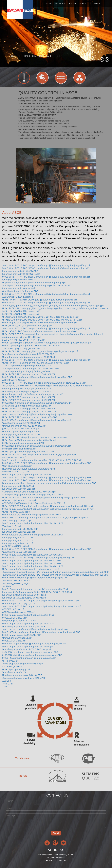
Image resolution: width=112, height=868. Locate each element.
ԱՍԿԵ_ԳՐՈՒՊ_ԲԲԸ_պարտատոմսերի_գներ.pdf (27, 326)
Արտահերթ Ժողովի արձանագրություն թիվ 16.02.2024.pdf (32, 394)
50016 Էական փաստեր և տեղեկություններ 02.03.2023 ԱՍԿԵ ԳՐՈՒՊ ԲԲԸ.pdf (42, 460)
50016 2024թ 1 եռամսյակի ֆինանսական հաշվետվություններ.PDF (37, 377)
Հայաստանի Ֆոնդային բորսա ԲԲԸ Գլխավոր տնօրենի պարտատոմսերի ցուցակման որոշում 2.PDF (56, 572)
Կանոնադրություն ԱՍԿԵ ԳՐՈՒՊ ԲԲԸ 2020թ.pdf (27, 649)
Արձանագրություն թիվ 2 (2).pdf (18, 604)
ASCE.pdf (7, 681)
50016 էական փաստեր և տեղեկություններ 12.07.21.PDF (32, 563)
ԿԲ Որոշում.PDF (11, 661)
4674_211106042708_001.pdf (16, 546)
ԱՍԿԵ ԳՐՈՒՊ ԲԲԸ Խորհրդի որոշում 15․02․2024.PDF (29, 397)
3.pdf (5, 687)
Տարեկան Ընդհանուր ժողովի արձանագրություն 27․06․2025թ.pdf (36, 285)
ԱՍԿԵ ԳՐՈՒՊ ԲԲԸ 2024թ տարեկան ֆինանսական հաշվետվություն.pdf (40, 300)
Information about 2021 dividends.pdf (19, 449)
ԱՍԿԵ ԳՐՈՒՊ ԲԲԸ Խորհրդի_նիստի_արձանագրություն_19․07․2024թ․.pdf (40, 351)
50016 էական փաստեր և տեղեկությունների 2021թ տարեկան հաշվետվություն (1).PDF (48, 509)
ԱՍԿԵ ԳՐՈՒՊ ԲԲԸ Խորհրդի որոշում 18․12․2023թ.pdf (29, 412)
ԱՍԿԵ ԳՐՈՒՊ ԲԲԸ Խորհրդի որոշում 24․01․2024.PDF (29, 409)
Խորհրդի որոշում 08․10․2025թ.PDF (20, 271)
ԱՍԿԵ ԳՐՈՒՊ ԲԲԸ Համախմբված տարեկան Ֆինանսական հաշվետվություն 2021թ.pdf (48, 506)
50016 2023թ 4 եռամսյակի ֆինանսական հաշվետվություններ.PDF (37, 403)
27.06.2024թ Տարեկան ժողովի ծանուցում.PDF (26, 371)
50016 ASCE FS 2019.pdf (14, 641)
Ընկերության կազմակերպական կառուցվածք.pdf (29, 469)
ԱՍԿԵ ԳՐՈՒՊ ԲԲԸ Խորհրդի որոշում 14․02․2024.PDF (29, 400)
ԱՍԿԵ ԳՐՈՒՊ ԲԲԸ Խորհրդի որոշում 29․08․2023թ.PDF (30, 417)
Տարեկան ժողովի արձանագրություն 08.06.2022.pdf (29, 492)
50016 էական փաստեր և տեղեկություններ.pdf (27, 475)
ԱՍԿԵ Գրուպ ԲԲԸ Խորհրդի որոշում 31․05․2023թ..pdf (29, 440)
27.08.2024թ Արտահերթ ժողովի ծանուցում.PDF (27, 366)
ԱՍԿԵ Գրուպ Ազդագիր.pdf (16, 669)
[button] (102, 59)
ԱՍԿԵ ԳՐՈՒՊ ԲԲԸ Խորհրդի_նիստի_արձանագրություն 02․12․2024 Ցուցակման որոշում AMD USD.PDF (55, 308)
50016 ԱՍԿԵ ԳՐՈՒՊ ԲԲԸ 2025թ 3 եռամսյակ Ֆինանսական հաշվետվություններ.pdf (45, 268)
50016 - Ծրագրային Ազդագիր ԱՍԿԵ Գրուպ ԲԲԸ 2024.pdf (31, 346)
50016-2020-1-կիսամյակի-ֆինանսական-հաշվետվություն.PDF (35, 644)
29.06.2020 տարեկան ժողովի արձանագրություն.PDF (30, 652)
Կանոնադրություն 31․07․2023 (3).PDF (21, 423)
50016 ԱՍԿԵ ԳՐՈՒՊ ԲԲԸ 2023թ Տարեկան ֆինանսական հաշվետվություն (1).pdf (44, 383)
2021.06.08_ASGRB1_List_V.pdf (17, 583)
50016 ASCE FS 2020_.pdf (14, 618)
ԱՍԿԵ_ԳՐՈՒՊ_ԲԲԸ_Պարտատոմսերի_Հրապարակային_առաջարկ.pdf (40, 331)
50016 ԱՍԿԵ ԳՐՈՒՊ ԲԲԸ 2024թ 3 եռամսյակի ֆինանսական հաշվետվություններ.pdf (46, 328)
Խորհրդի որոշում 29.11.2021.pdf (19, 532)
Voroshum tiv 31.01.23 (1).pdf (16, 472)
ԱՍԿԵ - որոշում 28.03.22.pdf (16, 512)
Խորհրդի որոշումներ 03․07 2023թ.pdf (21, 434)
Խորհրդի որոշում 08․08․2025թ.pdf (19, 280)
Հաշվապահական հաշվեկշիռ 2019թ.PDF (24, 678)
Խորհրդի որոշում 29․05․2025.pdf (19, 288)
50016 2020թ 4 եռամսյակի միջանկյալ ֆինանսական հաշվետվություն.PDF (41, 632)
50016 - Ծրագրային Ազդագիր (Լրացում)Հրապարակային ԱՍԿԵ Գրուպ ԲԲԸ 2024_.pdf (47, 343)
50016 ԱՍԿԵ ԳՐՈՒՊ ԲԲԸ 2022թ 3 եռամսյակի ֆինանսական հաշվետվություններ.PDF (47, 477)
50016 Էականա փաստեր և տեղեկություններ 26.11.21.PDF (33, 535)
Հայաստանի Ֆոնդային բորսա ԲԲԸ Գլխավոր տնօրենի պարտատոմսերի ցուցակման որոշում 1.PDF (56, 575)
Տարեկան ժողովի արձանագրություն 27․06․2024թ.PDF (31, 369)
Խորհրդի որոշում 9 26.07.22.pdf (18, 486)
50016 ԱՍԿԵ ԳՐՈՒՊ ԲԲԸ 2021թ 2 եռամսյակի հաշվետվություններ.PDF (39, 558)
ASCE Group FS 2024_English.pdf (18, 297)
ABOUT (73, 3)
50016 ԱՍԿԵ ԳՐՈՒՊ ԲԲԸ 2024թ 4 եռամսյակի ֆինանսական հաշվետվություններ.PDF (47, 303)
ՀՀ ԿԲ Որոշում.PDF (12, 667)
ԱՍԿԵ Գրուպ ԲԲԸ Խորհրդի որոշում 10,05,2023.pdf (28, 452)
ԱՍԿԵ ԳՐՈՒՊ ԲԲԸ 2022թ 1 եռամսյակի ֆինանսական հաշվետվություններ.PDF (44, 497)
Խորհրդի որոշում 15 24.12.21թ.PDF (20, 529)
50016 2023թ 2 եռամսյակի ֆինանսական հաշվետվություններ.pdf (36, 420)
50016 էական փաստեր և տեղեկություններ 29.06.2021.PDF (33, 566)
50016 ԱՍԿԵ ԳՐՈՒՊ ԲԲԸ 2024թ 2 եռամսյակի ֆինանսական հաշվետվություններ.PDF (47, 360)
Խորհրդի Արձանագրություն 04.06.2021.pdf (24, 598)
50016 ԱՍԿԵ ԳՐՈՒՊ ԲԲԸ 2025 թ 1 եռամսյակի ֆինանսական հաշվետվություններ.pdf (46, 294)
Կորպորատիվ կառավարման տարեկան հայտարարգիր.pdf (34, 283)
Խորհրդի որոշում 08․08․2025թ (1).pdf (21, 274)
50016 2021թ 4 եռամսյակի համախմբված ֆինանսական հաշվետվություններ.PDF (45, 518)
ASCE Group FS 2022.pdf (14, 457)
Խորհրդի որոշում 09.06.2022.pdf (19, 489)
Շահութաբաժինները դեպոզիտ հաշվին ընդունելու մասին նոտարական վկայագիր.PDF (49, 483)
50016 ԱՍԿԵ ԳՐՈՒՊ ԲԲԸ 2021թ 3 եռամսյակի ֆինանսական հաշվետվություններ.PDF (47, 549)
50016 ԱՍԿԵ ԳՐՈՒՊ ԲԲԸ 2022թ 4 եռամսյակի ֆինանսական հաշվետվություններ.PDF (47, 463)
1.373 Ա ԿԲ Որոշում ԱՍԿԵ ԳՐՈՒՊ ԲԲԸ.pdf (23, 340)
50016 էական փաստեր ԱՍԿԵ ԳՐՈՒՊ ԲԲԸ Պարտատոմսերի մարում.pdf (40, 323)
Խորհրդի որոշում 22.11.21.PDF (18, 538)
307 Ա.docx (7, 586)
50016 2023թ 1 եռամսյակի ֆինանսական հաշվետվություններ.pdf (36, 446)
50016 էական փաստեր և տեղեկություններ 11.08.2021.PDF (33, 555)
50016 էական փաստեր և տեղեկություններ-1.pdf (28, 646)
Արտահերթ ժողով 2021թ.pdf (17, 638)
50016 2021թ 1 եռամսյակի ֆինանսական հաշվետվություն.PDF (35, 578)
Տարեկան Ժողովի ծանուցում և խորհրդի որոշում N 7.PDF (33, 495)
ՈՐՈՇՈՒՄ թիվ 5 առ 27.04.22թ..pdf (19, 500)
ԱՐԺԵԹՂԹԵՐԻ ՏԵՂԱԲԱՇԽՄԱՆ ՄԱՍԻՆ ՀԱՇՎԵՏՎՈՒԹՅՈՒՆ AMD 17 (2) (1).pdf (42, 320)
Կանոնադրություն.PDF (14, 672)
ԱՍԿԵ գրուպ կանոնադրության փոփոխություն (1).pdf (30, 569)
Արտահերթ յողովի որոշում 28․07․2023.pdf (24, 426)
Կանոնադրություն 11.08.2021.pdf (19, 552)
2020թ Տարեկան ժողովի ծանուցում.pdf (23, 664)
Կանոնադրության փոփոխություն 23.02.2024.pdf (27, 391)
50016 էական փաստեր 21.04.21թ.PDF (22, 635)
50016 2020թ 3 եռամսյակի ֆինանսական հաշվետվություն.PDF (35, 629)
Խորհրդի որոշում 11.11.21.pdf (17, 540)
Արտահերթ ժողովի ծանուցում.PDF (21, 432)
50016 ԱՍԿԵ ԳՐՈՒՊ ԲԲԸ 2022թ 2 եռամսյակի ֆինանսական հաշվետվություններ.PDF (47, 480)
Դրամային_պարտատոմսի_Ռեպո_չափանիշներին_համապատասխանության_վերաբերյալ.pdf (53, 305)
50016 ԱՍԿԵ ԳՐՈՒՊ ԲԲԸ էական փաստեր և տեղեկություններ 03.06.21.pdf (41, 601)
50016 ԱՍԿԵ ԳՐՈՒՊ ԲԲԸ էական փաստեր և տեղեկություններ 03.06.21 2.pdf (41, 606)
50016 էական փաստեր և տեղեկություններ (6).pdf (28, 615)
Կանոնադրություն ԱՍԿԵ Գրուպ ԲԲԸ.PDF (24, 626)
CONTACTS (96, 3)
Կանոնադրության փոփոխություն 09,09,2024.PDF (28, 354)
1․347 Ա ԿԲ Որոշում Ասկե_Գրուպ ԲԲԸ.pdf (23, 348)
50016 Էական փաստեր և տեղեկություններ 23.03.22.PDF (32, 515)
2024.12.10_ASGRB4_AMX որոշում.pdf (21, 311)
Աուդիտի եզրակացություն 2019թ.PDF (22, 675)
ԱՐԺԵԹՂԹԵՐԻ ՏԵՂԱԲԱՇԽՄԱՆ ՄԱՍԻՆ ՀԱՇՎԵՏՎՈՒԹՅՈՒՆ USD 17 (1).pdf (40, 317)
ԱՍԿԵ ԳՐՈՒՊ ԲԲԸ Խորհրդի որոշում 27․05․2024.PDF (29, 374)
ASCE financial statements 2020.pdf (18, 612)
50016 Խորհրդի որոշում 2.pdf (17, 520)
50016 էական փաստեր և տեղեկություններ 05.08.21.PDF (32, 561)
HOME (49, 3)
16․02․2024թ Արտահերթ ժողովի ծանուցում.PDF (27, 406)
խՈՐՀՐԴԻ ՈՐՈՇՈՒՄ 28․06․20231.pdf (21, 429)
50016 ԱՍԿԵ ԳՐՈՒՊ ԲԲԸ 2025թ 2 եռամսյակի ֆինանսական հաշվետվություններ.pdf (46, 277)
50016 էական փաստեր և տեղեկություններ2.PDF (28, 624)
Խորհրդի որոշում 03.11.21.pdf (17, 543)
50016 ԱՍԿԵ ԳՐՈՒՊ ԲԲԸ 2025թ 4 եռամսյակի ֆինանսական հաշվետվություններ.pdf (46, 265)
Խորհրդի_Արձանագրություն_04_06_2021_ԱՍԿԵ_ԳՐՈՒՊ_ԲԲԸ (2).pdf (37, 592)
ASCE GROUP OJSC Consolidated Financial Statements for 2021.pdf (33, 503)
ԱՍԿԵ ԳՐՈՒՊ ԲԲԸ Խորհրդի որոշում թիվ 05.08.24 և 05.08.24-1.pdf (35, 363)
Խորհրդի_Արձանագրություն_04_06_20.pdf (24, 595)
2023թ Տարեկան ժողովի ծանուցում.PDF (23, 443)
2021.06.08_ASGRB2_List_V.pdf (17, 581)
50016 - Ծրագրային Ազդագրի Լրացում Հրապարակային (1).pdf (35, 589)
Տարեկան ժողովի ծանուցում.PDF (20, 291)
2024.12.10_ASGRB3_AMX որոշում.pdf (21, 314)
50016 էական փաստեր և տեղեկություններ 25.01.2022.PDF (33, 523)
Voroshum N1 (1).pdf (12, 526)
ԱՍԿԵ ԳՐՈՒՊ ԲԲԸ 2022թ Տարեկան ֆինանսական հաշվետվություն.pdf (39, 454)
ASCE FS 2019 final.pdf (13, 609)
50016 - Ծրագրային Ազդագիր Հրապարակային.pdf (29, 658)
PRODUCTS (61, 3)
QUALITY (83, 3)
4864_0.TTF (8, 684)
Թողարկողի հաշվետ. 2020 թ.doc (19, 621)
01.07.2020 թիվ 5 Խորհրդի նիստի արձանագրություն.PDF (32, 655)
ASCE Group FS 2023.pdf (14, 380)
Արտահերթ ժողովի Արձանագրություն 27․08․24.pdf (29, 357)
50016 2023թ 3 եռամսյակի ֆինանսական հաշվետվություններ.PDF (37, 414)
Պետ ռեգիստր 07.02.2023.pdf (17, 466)
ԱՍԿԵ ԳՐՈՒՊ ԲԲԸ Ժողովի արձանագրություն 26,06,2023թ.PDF (35, 437)
